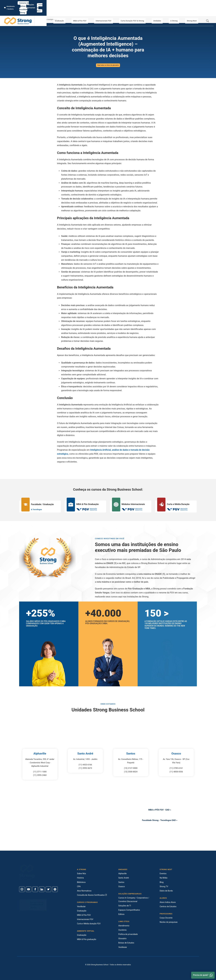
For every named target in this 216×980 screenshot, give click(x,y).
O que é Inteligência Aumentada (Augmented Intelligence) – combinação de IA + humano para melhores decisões (60, 20)
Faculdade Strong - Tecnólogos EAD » (160, 821)
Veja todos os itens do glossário (108, 65)
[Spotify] (55, 889)
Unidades (163, 11)
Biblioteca (81, 882)
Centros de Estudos (168, 906)
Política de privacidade (128, 934)
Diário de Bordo (166, 891)
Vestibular (81, 906)
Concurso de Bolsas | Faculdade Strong (108, 3)
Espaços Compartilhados (129, 910)
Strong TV (164, 886)
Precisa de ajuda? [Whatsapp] (203, 975)
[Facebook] (35, 889)
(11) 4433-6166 (85, 765)
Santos (131, 753)
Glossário (38, 20)
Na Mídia (164, 878)
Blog (162, 882)
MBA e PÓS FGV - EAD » (160, 809)
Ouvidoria (122, 930)
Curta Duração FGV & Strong (139, 11)
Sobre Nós (81, 874)
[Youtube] (29, 889)
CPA (79, 886)
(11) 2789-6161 (176, 768)
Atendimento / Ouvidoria (14, 3)
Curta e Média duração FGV (89, 924)
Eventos (163, 874)
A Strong (177, 11)
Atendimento (124, 926)
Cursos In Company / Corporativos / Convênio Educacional (134, 900)
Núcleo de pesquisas (169, 922)
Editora (121, 914)
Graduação (71, 11)
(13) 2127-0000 (131, 768)
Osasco (176, 753)
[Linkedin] (42, 889)
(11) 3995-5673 (85, 768)
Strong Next (193, 11)
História (80, 878)
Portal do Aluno (204, 3)
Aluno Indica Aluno (168, 902)
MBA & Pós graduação (87, 939)
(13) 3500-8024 (131, 772)
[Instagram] (22, 889)
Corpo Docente (166, 918)
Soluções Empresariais (187, 3)
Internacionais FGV (111, 11)
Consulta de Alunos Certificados (92, 895)
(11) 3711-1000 (40, 772)
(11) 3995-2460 (40, 775)
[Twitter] (48, 889)
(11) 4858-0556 (176, 772)
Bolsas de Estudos (126, 943)
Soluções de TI (125, 906)
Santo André (85, 753)
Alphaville (40, 753)
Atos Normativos (84, 891)
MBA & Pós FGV (89, 11)
